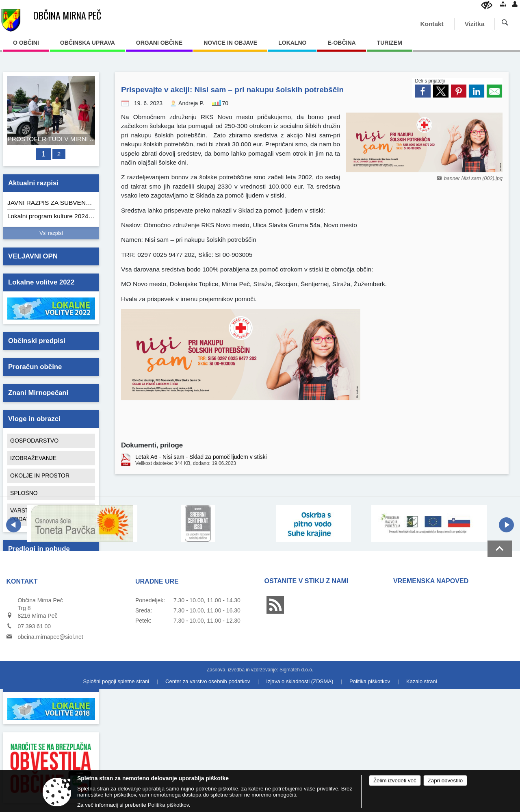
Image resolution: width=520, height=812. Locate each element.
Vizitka (474, 24)
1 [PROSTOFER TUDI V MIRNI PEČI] (43, 154)
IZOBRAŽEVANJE (33, 458)
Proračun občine (35, 367)
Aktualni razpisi (33, 183)
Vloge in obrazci (34, 419)
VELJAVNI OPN (33, 256)
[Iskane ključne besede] (499, 23)
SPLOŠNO (24, 493)
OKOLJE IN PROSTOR (40, 475)
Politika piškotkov (370, 681)
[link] (423, 91)
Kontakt (432, 24)
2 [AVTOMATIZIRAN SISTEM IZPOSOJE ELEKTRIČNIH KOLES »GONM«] (59, 154)
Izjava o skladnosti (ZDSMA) (300, 681)
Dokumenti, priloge (152, 445)
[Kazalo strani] (503, 4)
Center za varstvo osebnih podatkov (208, 681)
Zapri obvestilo (445, 781)
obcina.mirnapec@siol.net (50, 637)
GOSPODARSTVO (34, 441)
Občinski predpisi (37, 341)
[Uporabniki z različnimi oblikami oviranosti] (487, 5)
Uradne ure (157, 581)
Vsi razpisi (51, 233)
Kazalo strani (422, 681)
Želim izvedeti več (395, 781)
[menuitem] (26, 46)
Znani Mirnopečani (38, 393)
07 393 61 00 (34, 626)
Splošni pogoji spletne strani (116, 681)
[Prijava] (515, 4)
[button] (14, 525)
